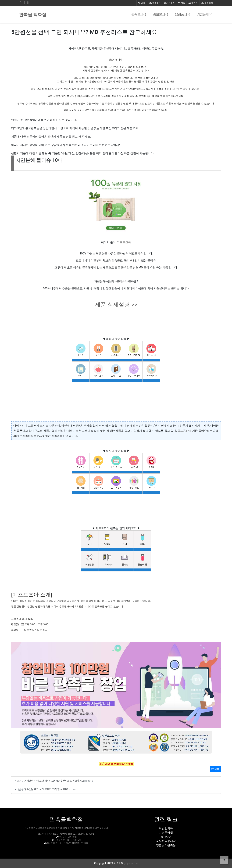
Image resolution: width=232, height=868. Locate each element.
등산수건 (166, 837)
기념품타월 (166, 833)
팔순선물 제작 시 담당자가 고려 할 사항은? (46, 789)
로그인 (193, 3)
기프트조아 (124, 242)
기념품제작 (204, 15)
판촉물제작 (139, 15)
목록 (215, 769)
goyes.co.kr (131, 863)
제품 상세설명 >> (116, 305)
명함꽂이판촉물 (166, 845)
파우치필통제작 (166, 841)
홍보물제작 (161, 15)
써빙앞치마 (166, 828)
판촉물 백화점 (33, 15)
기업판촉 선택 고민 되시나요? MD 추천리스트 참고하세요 (54, 781)
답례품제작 (182, 15)
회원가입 (207, 3)
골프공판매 (184, 431)
